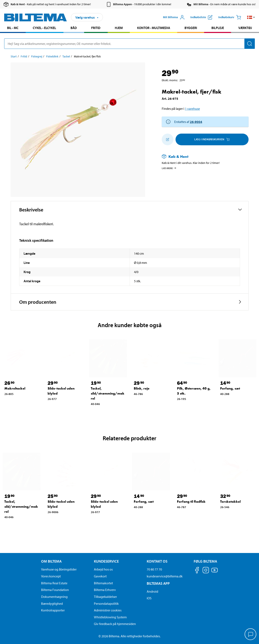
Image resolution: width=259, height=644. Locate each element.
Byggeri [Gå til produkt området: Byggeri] (191, 28)
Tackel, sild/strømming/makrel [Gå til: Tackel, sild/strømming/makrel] (108, 393)
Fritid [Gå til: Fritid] (24, 56)
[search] (129, 44)
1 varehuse (192, 109)
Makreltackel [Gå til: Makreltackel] (15, 388)
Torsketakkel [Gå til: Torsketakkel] (230, 502)
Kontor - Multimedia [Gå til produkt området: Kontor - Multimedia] (154, 28)
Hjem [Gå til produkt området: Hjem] (119, 28)
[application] (251, 635)
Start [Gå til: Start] (14, 56)
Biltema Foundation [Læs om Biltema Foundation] (55, 590)
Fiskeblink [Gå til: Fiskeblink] (52, 56)
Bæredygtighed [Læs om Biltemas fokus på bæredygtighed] (52, 604)
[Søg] (250, 44)
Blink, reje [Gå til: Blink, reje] (142, 388)
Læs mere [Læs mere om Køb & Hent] (169, 168)
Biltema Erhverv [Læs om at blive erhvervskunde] (105, 590)
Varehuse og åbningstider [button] (59, 569)
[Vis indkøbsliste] (201, 17)
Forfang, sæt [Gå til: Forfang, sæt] (230, 388)
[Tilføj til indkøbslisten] (168, 139)
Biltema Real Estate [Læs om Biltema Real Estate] (54, 583)
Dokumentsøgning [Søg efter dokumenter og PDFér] (54, 597)
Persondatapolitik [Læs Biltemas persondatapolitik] (106, 604)
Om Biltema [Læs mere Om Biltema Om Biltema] (51, 561)
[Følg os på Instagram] (206, 571)
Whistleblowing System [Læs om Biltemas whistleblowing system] (110, 617)
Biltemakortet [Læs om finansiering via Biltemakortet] (103, 583)
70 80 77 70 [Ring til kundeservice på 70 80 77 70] (154, 569)
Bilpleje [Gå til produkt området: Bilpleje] (218, 28)
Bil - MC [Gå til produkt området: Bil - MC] (13, 28)
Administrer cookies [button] (108, 610)
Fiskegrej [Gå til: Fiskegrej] (37, 56)
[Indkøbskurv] (230, 17)
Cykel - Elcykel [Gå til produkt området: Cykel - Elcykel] (44, 28)
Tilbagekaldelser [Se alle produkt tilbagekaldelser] (105, 597)
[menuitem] (13, 28)
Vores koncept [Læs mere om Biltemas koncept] (51, 576)
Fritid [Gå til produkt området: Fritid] (96, 28)
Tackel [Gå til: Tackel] (66, 56)
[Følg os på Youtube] (215, 572)
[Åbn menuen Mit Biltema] (174, 17)
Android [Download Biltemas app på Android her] (152, 591)
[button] (251, 17)
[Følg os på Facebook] (197, 571)
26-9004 (196, 122)
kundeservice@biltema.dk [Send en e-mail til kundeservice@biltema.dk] (165, 576)
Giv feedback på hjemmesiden (115, 624)
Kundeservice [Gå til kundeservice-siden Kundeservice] (106, 561)
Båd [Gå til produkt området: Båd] (74, 28)
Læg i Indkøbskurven (212, 139)
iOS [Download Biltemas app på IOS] (149, 598)
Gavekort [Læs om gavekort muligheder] (100, 576)
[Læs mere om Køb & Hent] (201, 156)
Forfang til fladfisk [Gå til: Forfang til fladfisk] (191, 502)
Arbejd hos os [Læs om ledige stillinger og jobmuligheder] (103, 569)
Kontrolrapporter (53, 610)
